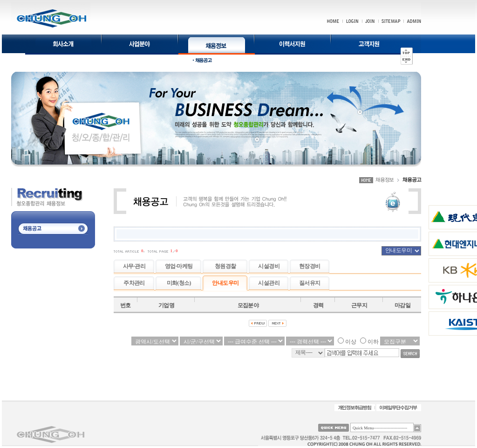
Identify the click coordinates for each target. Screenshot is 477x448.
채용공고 (412, 179)
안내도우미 (225, 283)
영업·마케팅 (179, 266)
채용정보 (385, 179)
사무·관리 (134, 266)
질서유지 (310, 283)
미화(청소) (179, 283)
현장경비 (310, 266)
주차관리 (134, 283)
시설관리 (269, 283)
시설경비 (269, 266)
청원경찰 (225, 266)
